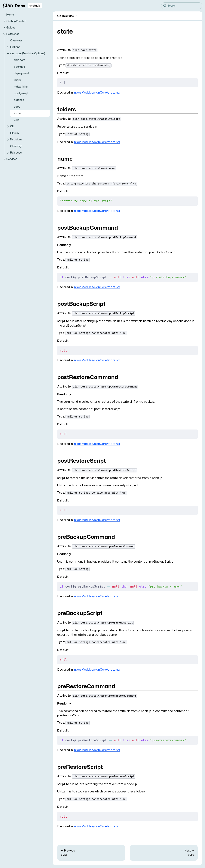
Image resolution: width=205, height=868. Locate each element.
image (18, 80)
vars (17, 120)
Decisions (14, 139)
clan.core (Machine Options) (26, 53)
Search (170, 6)
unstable (35, 6)
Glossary (16, 146)
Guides (9, 27)
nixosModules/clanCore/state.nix (97, 92)
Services (10, 159)
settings (19, 100)
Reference (11, 34)
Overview (16, 40)
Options (13, 47)
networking (21, 87)
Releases (14, 153)
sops (17, 107)
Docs (14, 6)
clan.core (20, 60)
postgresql (21, 93)
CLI (10, 126)
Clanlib (14, 133)
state (17, 113)
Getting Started (14, 21)
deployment (21, 73)
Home (10, 15)
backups (19, 67)
